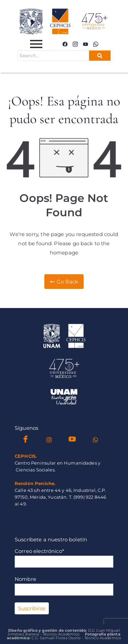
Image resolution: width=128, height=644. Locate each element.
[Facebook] (65, 44)
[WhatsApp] (96, 44)
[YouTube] (72, 440)
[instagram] (75, 44)
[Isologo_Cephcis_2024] (64, 336)
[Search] (53, 56)
